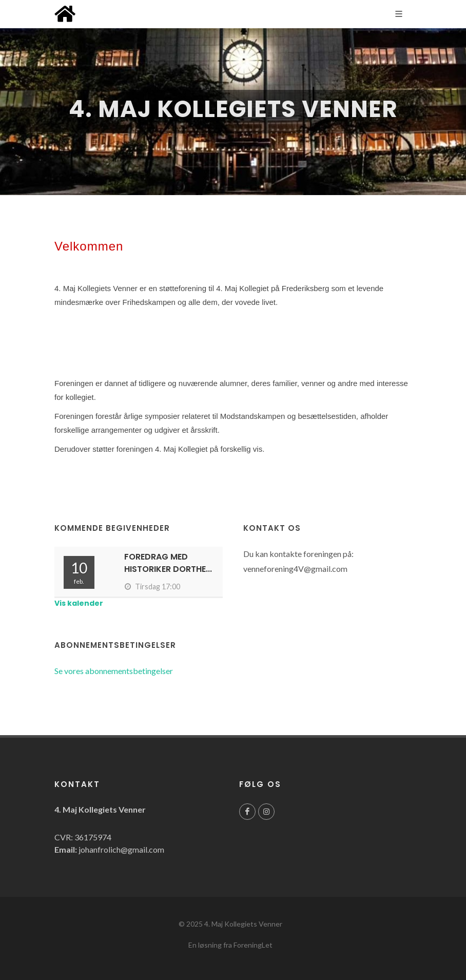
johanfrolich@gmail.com (121, 849)
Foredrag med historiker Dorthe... (168, 563)
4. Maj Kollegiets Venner (243, 924)
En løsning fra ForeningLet (230, 945)
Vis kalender (79, 603)
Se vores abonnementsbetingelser (114, 671)
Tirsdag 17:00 (152, 587)
